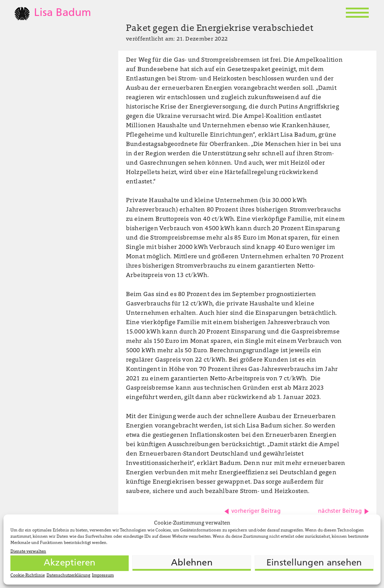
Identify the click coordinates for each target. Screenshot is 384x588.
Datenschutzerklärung (68, 576)
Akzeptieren (70, 563)
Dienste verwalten (28, 552)
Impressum (103, 576)
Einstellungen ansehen (314, 563)
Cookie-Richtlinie (28, 576)
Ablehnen (192, 563)
